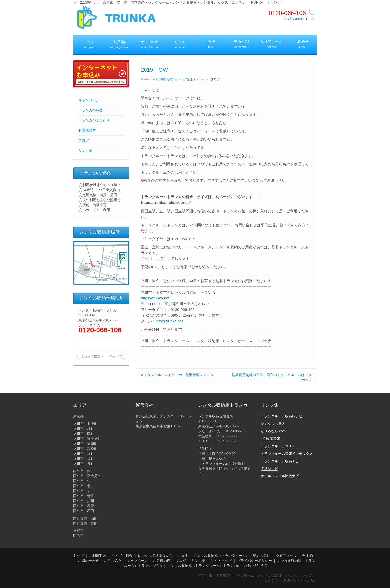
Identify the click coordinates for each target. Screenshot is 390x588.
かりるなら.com (273, 431)
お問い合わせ (88, 561)
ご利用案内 (97, 556)
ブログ (84, 140)
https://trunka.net (155, 298)
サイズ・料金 (122, 556)
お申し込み (113, 561)
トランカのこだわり (94, 120)
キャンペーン (89, 100)
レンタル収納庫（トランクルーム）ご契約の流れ (232, 556)
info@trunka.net (296, 18)
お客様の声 (87, 130)
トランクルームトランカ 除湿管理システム (179, 375)
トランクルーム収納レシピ (282, 416)
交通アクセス (286, 556)
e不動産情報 (270, 439)
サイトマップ (221, 561)
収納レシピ (269, 469)
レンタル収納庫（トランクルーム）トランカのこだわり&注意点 (217, 566)
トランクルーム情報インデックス (287, 454)
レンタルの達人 (273, 424)
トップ (78, 556)
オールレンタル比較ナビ (280, 476)
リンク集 (85, 151)
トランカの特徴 (91, 110)
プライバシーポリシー (254, 561)
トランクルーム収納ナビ (280, 461)
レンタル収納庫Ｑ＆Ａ (155, 556)
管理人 (191, 79)
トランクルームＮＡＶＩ (280, 446)
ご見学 (183, 556)
